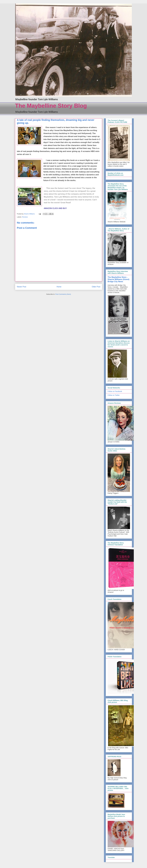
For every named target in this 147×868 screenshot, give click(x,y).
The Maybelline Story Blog (51, 106)
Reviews (25, 217)
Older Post (96, 287)
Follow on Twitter (114, 395)
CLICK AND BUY (60, 208)
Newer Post (22, 287)
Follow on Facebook (115, 391)
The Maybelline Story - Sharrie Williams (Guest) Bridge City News (118, 279)
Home (59, 287)
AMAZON (48, 208)
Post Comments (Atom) (63, 294)
